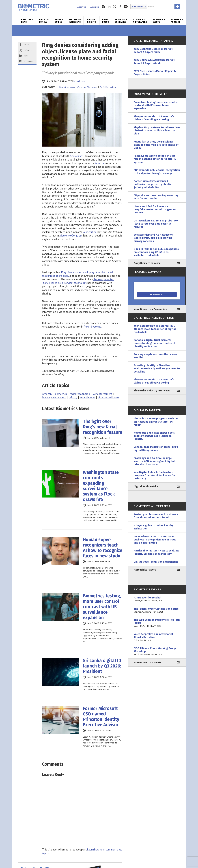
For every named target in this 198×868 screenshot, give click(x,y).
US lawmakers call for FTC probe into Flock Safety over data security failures (156, 224)
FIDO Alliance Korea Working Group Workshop (157, 651)
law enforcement (102, 394)
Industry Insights (91, 21)
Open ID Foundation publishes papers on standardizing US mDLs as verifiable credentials (156, 252)
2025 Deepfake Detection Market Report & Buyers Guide (153, 50)
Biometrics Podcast (177, 21)
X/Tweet (28, 50)
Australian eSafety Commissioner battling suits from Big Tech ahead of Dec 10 (156, 145)
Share (27, 45)
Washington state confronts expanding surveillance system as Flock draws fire (101, 486)
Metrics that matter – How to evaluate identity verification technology (156, 552)
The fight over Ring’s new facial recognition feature (103, 427)
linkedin (109, 7)
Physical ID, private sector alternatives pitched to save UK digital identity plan (157, 131)
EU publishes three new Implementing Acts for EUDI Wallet (156, 197)
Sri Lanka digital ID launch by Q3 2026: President (102, 666)
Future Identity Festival (157, 599)
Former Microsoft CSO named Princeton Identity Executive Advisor (101, 717)
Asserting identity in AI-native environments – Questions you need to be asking (157, 368)
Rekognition (89, 232)
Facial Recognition (108, 87)
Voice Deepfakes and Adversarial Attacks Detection (157, 637)
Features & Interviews (75, 21)
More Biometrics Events (147, 662)
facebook (120, 7)
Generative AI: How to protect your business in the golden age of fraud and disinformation (155, 540)
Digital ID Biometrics (146, 486)
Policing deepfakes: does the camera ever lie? (156, 356)
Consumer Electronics (87, 87)
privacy (73, 397)
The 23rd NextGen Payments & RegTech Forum (157, 623)
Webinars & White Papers (140, 21)
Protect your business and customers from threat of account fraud (156, 516)
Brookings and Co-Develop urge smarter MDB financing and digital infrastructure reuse (154, 461)
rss (103, 7)
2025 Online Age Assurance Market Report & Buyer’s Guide (154, 61)
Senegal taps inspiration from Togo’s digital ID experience (156, 448)
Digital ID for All (44, 21)
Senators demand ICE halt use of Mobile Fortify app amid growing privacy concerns (153, 238)
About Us (82, 7)
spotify (126, 7)
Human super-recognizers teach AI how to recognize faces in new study (103, 548)
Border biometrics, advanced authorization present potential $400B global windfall (153, 184)
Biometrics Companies (121, 21)
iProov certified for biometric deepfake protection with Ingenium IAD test (155, 209)
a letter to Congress (71, 235)
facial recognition (80, 394)
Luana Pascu (79, 81)
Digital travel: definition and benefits (156, 562)
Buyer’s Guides (59, 21)
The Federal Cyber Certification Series (157, 610)
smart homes (88, 397)
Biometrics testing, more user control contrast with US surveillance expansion (102, 607)
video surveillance (108, 397)
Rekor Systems (92, 327)
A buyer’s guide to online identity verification (154, 527)
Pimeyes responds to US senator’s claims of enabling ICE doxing (154, 118)
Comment (29, 61)
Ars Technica (77, 156)
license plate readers (54, 397)
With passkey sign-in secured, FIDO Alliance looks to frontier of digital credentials (155, 329)
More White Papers (145, 570)
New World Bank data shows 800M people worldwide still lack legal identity (154, 436)
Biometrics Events (159, 21)
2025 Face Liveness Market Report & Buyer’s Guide (155, 73)
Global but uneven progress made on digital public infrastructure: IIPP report (156, 422)
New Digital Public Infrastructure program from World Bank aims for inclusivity (154, 475)
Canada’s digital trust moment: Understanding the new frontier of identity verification (154, 343)
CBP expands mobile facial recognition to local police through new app (157, 172)
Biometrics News (27, 21)
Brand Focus (106, 21)
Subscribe (94, 7)
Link (26, 56)
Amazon (100, 163)
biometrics (61, 394)
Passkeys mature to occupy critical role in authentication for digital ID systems (155, 159)
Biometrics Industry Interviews (152, 391)
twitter (115, 7)
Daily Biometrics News (147, 263)
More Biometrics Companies (150, 309)
